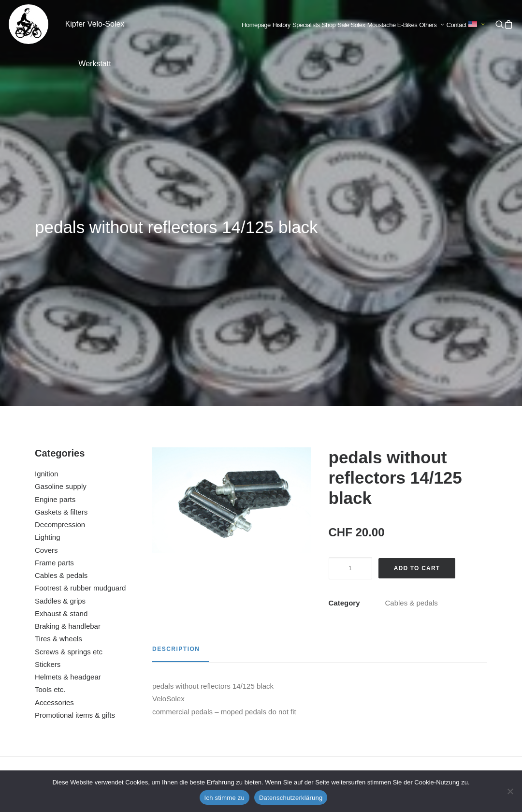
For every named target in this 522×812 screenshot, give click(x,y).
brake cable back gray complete (323, 676)
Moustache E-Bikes (392, 25)
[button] (499, 24)
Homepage (256, 25)
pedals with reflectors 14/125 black (75, 676)
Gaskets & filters (61, 280)
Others (432, 25)
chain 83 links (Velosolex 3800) (447, 676)
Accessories (54, 471)
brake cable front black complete (199, 676)
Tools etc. (50, 458)
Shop (329, 25)
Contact (457, 25)
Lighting (48, 305)
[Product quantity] (350, 337)
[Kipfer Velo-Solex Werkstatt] (29, 24)
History (282, 25)
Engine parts (55, 268)
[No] (510, 791)
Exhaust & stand (61, 382)
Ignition (46, 242)
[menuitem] (256, 25)
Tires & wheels (58, 407)
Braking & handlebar (68, 394)
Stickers (48, 433)
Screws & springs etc (69, 420)
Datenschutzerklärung (291, 798)
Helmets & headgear (68, 445)
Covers (46, 318)
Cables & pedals (61, 344)
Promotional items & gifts (75, 483)
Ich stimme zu (225, 798)
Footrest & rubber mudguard (80, 356)
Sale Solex (351, 25)
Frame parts (54, 331)
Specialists (306, 25)
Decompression (60, 293)
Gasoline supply (61, 255)
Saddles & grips (60, 369)
